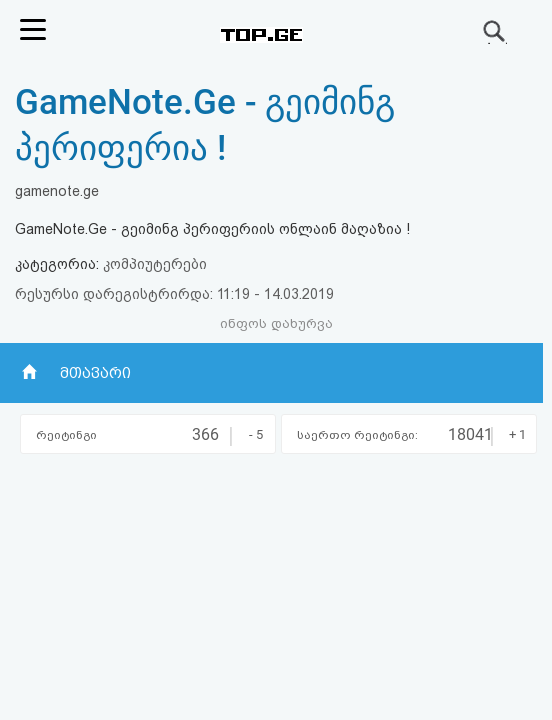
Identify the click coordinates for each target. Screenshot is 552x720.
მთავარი (95, 373)
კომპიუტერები (155, 264)
